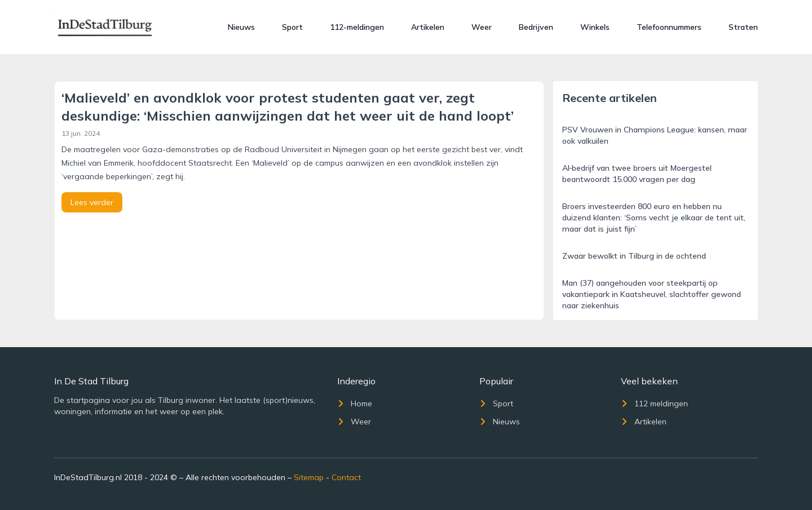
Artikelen (428, 27)
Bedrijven (536, 27)
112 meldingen (654, 403)
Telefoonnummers (669, 27)
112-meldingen (357, 27)
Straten (743, 27)
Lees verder (92, 202)
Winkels (595, 27)
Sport (292, 27)
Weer (482, 27)
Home (355, 403)
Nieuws (241, 27)
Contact (346, 477)
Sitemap (309, 477)
